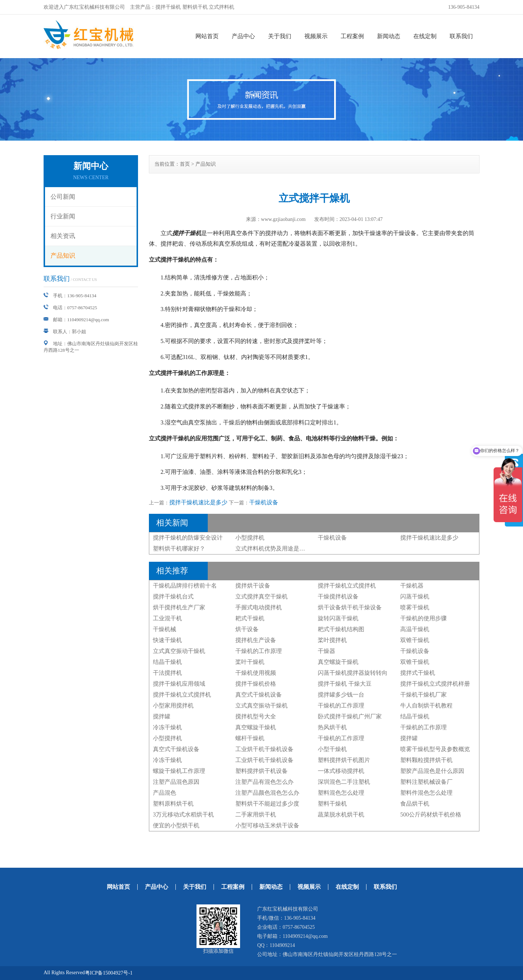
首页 (185, 164)
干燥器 (327, 651)
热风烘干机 (332, 727)
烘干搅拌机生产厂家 (179, 607)
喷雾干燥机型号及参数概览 (435, 749)
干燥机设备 (264, 502)
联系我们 (461, 36)
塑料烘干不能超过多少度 (267, 804)
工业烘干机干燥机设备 (264, 749)
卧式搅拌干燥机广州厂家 (350, 716)
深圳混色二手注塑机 (344, 782)
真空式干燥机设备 (259, 695)
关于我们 (280, 36)
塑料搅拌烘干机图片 (344, 760)
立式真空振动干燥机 (179, 651)
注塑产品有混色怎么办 (264, 782)
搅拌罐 (162, 716)
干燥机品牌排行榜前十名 (185, 586)
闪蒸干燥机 (415, 596)
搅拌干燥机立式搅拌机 (347, 586)
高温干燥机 (415, 629)
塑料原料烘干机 (173, 804)
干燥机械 (165, 629)
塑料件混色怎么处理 (426, 793)
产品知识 (63, 256)
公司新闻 (63, 197)
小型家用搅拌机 (173, 705)
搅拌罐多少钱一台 (341, 695)
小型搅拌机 (250, 538)
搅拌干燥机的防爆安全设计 (188, 538)
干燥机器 (412, 586)
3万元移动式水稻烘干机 (183, 814)
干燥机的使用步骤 (423, 618)
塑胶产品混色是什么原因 (432, 771)
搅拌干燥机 (187, 233)
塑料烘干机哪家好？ (179, 549)
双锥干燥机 (415, 640)
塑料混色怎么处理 (341, 793)
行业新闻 (63, 216)
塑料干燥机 (332, 804)
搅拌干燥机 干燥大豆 (345, 684)
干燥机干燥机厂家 (423, 695)
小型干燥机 (332, 749)
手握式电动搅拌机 (259, 607)
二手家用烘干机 (256, 814)
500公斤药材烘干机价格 (431, 814)
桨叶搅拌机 (332, 640)
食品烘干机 (415, 804)
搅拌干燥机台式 (173, 596)
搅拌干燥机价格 (256, 684)
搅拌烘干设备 (253, 586)
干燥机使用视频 (256, 673)
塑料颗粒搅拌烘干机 (426, 760)
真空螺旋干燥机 (338, 662)
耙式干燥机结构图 (341, 629)
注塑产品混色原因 (176, 782)
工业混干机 (167, 618)
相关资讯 (63, 236)
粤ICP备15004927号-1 (109, 973)
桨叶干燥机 (250, 662)
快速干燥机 (167, 640)
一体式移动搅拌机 (341, 771)
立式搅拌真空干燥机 (261, 596)
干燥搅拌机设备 (338, 596)
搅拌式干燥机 (418, 673)
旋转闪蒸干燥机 (338, 618)
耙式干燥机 (250, 618)
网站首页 (207, 36)
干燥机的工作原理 (259, 651)
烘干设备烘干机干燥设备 (350, 607)
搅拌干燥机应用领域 (179, 684)
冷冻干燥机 (167, 727)
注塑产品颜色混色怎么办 (267, 793)
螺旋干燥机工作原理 (179, 771)
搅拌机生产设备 (256, 640)
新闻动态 (389, 36)
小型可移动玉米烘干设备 (267, 825)
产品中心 (243, 36)
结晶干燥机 (167, 662)
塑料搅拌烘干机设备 (261, 771)
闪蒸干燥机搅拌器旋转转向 (353, 673)
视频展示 (316, 36)
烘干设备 (247, 629)
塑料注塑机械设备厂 (426, 782)
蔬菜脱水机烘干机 (341, 814)
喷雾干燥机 (415, 607)
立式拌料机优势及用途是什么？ (276, 549)
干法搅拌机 (167, 673)
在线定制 (425, 36)
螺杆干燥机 (250, 738)
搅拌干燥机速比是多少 (198, 502)
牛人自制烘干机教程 (426, 705)
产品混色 (165, 793)
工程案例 (352, 36)
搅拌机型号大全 (256, 716)
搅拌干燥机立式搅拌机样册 (435, 684)
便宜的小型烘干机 (176, 825)
